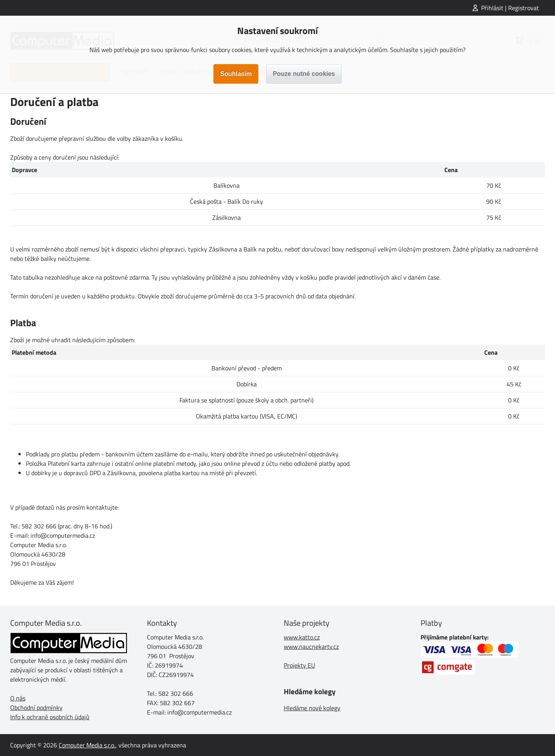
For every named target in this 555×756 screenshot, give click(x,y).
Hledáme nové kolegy (312, 708)
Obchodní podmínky (36, 708)
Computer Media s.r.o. (87, 745)
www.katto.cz (302, 637)
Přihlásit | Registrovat (510, 8)
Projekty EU (299, 665)
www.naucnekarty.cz (311, 646)
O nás (18, 698)
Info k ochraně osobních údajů (50, 717)
